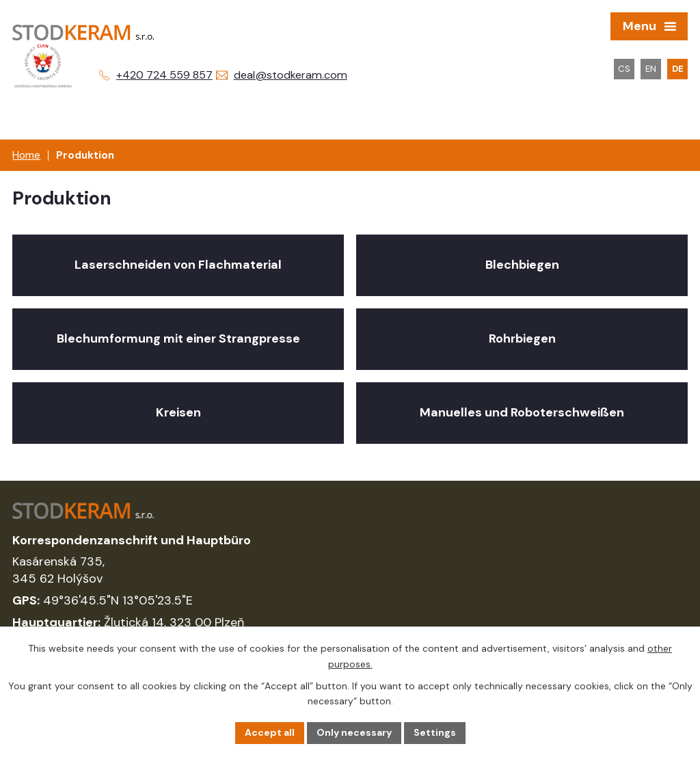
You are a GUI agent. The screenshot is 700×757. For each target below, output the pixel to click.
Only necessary (354, 732)
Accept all (270, 732)
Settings (435, 732)
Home (26, 155)
